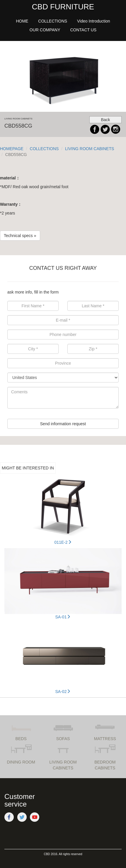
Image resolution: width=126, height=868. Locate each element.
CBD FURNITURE (63, 7)
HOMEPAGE (12, 149)
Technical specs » (20, 236)
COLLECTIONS (44, 149)
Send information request (63, 424)
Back (105, 120)
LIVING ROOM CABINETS (90, 149)
